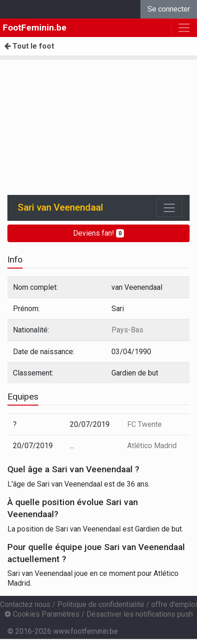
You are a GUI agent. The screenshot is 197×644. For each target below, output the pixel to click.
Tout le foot (29, 46)
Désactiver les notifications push (140, 614)
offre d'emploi (174, 604)
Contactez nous (25, 604)
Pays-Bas (127, 330)
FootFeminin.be (35, 28)
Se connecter (169, 9)
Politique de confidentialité (101, 604)
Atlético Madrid (152, 446)
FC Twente (145, 424)
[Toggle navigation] (169, 208)
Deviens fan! (98, 233)
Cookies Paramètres (42, 614)
